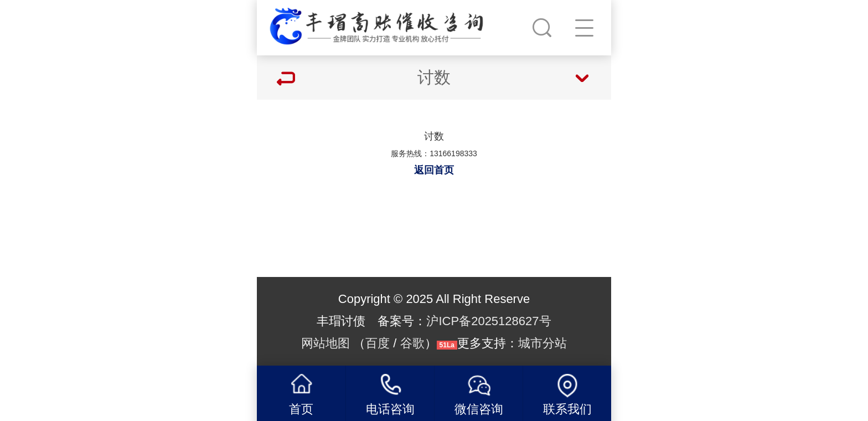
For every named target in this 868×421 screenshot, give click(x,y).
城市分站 (542, 343)
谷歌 (412, 343)
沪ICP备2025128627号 (489, 321)
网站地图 (325, 343)
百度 (378, 343)
